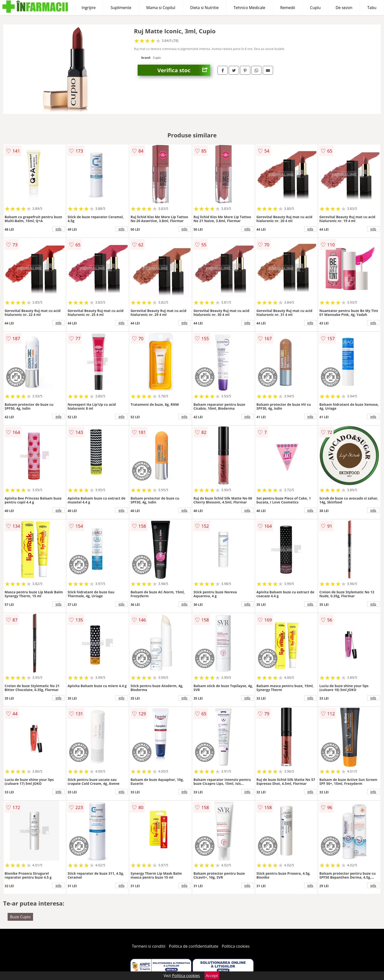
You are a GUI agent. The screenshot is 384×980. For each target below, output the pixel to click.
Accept (212, 976)
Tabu (372, 8)
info (59, 229)
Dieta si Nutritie (204, 8)
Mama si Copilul (161, 8)
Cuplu (315, 8)
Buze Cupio (20, 917)
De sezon (344, 8)
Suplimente (121, 8)
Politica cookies (236, 946)
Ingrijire (89, 8)
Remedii (288, 8)
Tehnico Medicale (250, 8)
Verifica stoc (184, 70)
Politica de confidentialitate (194, 946)
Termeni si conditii (149, 946)
